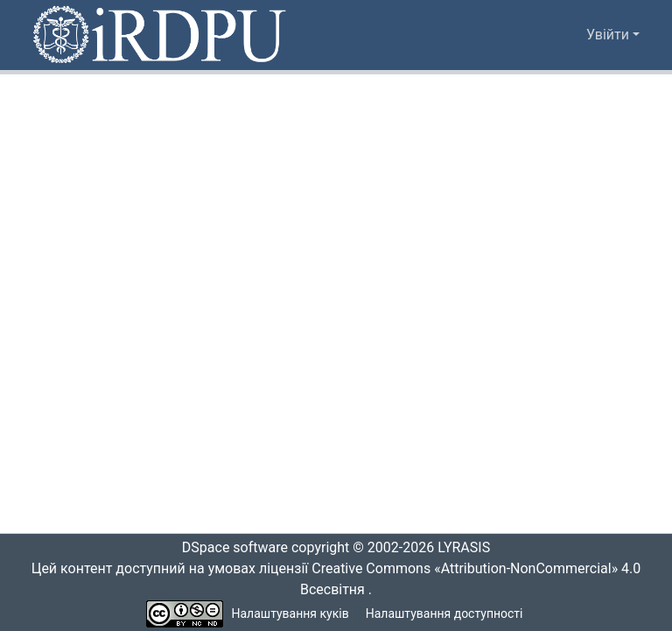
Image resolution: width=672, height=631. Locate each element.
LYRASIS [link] (469, 548)
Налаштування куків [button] (290, 614)
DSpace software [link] (229, 548)
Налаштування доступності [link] (444, 614)
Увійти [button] (609, 35)
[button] (161, 35)
